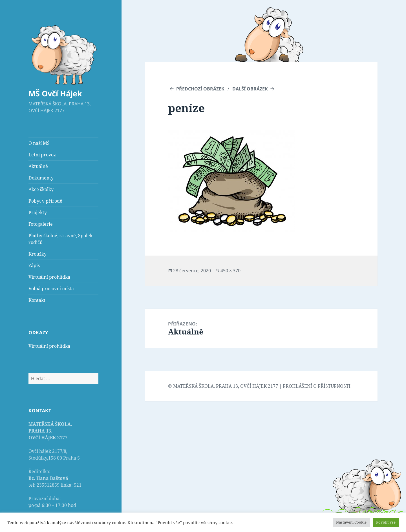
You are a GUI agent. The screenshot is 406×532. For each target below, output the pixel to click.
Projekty (38, 212)
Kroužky (37, 254)
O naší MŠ (39, 143)
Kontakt (37, 300)
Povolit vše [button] (386, 522)
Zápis (34, 265)
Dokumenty (41, 178)
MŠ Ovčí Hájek (55, 93)
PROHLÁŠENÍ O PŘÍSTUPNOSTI (317, 386)
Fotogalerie (41, 224)
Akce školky (41, 189)
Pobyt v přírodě (45, 201)
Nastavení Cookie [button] (351, 522)
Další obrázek (250, 89)
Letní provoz (42, 155)
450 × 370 (230, 271)
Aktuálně (38, 166)
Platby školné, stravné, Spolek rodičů (60, 239)
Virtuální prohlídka (49, 277)
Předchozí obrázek (200, 89)
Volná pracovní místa (51, 289)
